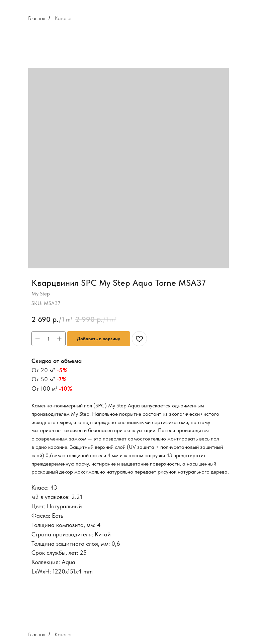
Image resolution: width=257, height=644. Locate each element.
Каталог (63, 18)
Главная (37, 18)
